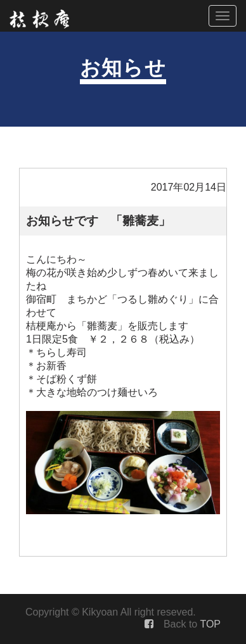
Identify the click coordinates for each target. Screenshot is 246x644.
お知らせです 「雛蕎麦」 (98, 221)
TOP (210, 624)
